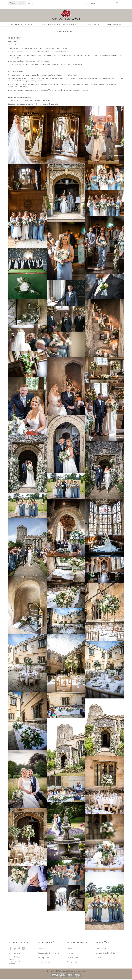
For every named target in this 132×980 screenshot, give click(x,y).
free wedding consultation (25, 105)
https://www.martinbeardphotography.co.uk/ (35, 102)
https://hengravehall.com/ (23, 98)
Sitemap (70, 954)
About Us (41, 950)
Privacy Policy (72, 963)
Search (98, 959)
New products (101, 950)
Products (16, 24)
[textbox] (102, 3)
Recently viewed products (105, 954)
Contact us (31, 24)
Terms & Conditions (74, 959)
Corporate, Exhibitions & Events (59, 24)
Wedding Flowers (89, 24)
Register (13, 3)
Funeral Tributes (112, 24)
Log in (22, 3)
